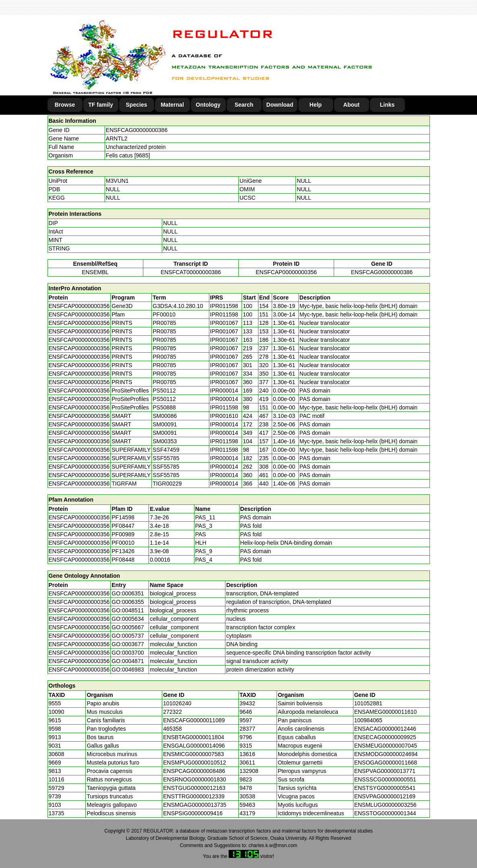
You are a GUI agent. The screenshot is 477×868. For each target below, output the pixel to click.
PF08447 (123, 526)
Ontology (208, 105)
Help (316, 105)
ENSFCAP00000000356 (286, 272)
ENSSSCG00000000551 (385, 779)
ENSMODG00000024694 (386, 754)
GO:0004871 (128, 661)
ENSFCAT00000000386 (191, 272)
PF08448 (123, 560)
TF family (100, 105)
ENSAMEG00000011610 (386, 712)
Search (244, 105)
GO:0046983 (128, 670)
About (351, 105)
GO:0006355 (128, 602)
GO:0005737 (128, 636)
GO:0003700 (128, 653)
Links (387, 105)
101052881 (368, 703)
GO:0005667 (128, 627)
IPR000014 (224, 391)
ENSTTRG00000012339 (194, 796)
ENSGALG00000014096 (194, 746)
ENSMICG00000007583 (193, 754)
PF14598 (123, 517)
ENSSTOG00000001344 (385, 813)
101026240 (177, 703)
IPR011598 (224, 306)
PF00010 (123, 543)
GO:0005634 (128, 619)
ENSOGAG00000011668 (386, 763)
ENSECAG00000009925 (385, 737)
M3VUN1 (117, 181)
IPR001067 (224, 323)
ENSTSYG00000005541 (385, 788)
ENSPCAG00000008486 (194, 771)
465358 (172, 729)
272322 (172, 712)
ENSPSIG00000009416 (193, 813)
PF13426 (123, 551)
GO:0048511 (128, 610)
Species (137, 105)
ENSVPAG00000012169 (385, 796)
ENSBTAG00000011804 (194, 737)
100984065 (368, 720)
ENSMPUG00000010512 (194, 763)
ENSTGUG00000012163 (194, 788)
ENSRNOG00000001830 (194, 779)
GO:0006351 (128, 593)
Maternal (172, 105)
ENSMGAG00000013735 (195, 805)
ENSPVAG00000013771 (385, 771)
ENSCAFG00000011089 (194, 720)
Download (280, 105)
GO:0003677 (128, 644)
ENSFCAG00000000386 (137, 130)
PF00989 (123, 534)
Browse (65, 105)
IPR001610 (224, 416)
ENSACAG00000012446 (385, 729)
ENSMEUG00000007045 (386, 746)
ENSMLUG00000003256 (385, 805)
